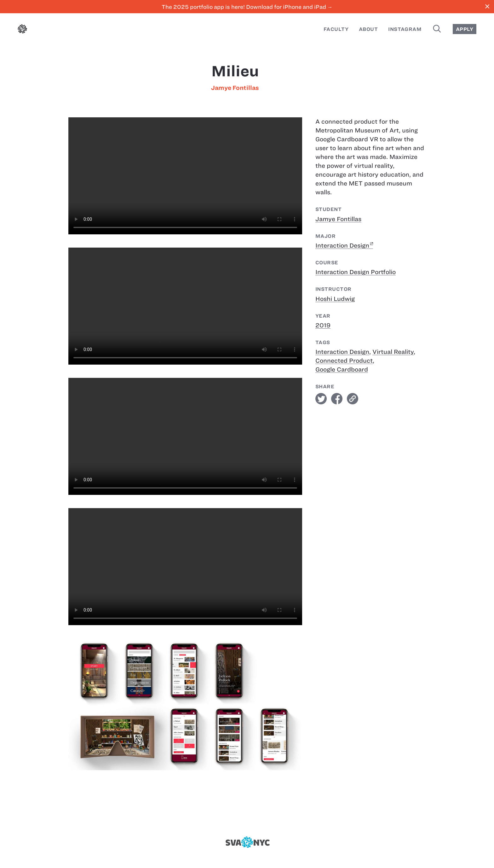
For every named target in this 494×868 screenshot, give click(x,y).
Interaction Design (342, 246)
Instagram (405, 29)
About (368, 29)
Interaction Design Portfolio (356, 272)
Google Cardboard (342, 369)
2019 (323, 325)
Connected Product (344, 361)
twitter (321, 399)
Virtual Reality (393, 352)
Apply (465, 29)
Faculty (336, 29)
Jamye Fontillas (235, 88)
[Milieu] (185, 176)
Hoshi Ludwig (335, 299)
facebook (337, 399)
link (353, 399)
